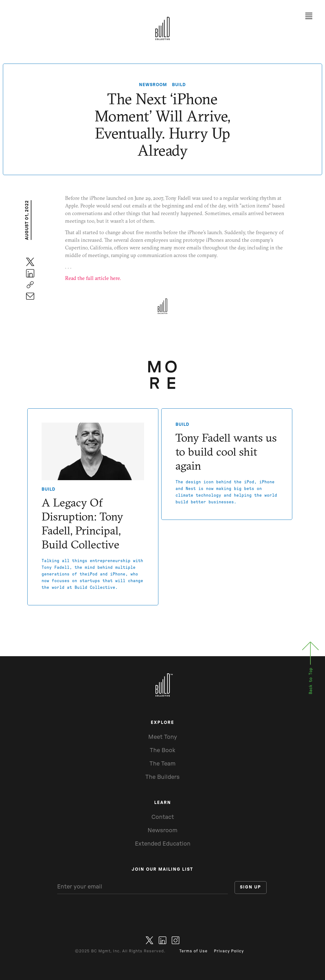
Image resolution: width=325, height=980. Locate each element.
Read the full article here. (93, 278)
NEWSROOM (153, 85)
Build (179, 85)
